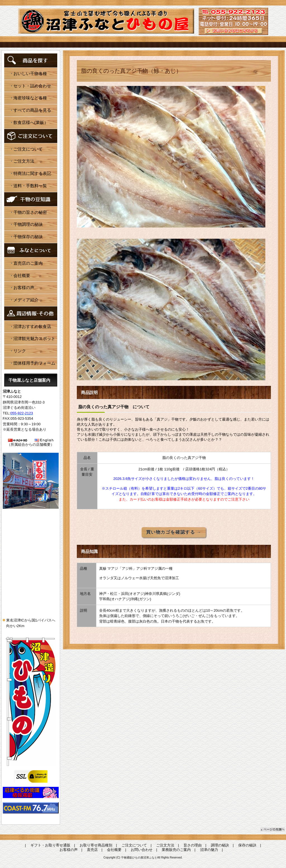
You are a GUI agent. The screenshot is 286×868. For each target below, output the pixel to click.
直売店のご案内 (28, 263)
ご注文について (28, 149)
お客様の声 (24, 288)
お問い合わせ (142, 850)
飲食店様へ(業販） (31, 122)
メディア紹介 (26, 300)
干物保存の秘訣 (28, 237)
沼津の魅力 (209, 850)
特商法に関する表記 (32, 173)
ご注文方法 (24, 161)
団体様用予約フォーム (34, 363)
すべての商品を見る (32, 110)
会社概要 (22, 275)
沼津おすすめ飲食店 (32, 326)
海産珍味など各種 (30, 98)
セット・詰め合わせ (32, 86)
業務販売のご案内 (176, 850)
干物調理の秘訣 (28, 224)
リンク (20, 351)
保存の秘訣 (247, 845)
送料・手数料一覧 (30, 186)
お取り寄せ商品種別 (96, 845)
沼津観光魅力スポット (34, 338)
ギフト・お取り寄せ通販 (50, 845)
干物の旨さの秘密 (30, 212)
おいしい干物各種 (30, 73)
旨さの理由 (193, 845)
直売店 (92, 850)
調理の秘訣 (220, 845)
